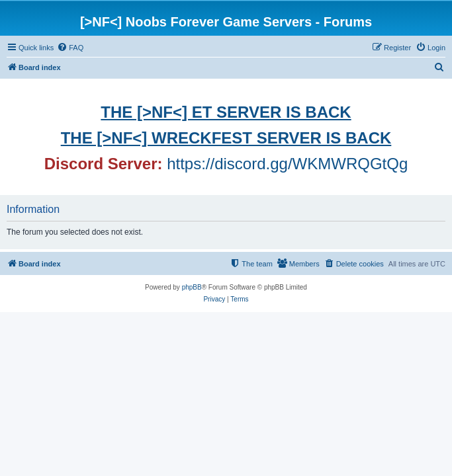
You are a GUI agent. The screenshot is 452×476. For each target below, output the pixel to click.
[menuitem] (70, 48)
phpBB (192, 287)
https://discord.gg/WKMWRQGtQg (287, 164)
